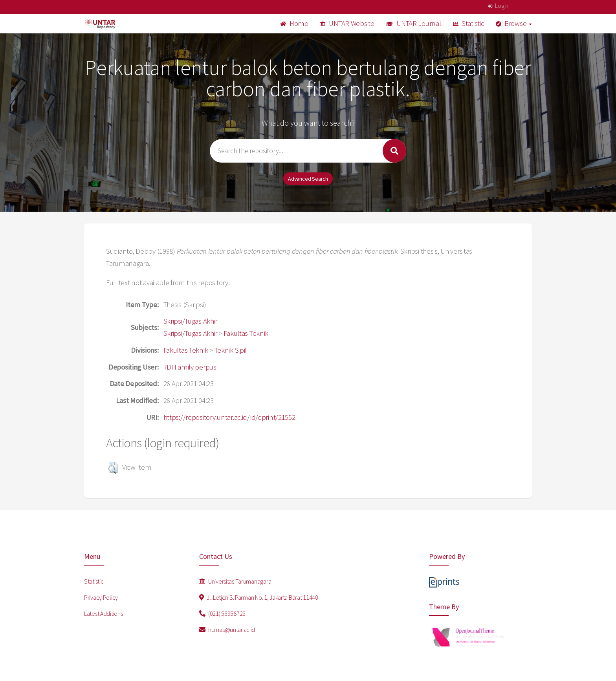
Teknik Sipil (231, 350)
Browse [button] (514, 23)
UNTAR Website (347, 23)
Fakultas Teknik (246, 333)
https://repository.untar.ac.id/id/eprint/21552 (229, 417)
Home (294, 23)
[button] (113, 468)
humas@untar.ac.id (227, 630)
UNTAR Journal (414, 23)
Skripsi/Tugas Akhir (191, 321)
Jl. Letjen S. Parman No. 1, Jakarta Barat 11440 (259, 597)
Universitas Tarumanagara (235, 581)
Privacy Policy (101, 597)
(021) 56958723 (223, 613)
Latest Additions (104, 613)
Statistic (468, 23)
